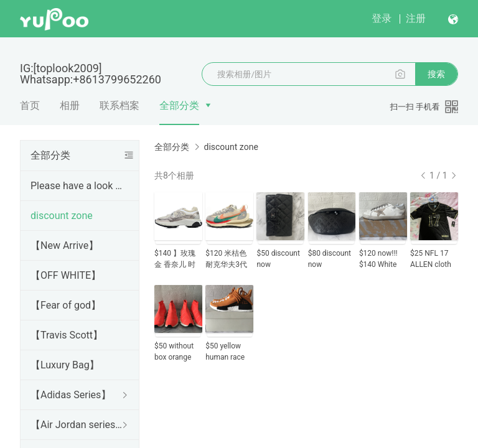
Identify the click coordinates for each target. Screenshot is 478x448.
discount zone (62, 216)
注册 (416, 18)
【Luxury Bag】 (65, 365)
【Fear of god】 (66, 305)
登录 (382, 18)
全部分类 (179, 105)
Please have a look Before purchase (77, 186)
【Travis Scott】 (67, 335)
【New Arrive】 (64, 245)
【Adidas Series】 (71, 395)
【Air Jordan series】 (77, 425)
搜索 (436, 74)
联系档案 (119, 105)
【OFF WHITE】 (66, 275)
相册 (70, 105)
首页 (30, 105)
